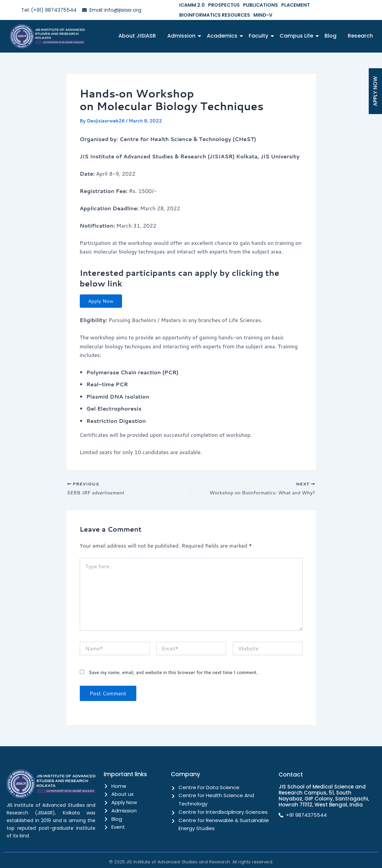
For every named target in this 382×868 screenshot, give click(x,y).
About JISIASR (137, 26)
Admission (183, 26)
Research (360, 26)
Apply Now (103, 292)
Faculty (260, 26)
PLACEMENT (282, 5)
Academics (223, 26)
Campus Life (298, 26)
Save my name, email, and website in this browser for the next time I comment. (173, 665)
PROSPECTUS (218, 5)
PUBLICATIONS (251, 5)
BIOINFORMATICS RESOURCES (329, 5)
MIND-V (372, 5)
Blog (330, 26)
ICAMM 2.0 (190, 5)
